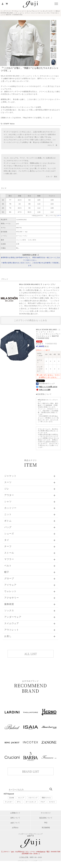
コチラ (59, 216)
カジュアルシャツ (33, 11)
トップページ (5, 11)
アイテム (15, 11)
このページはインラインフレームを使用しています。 (30, 768)
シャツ (22, 11)
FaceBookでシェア (45, 384)
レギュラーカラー (48, 11)
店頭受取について (44, 394)
